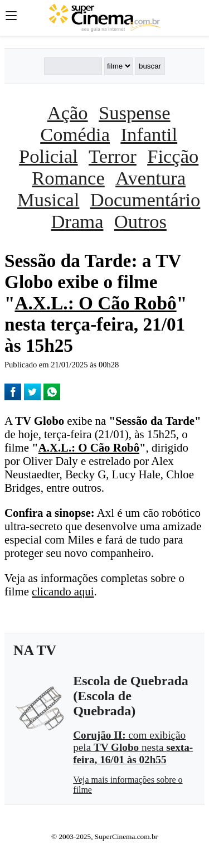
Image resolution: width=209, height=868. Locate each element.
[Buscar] (73, 66)
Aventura (150, 178)
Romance (68, 178)
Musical (48, 200)
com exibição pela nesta (133, 747)
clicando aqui (63, 591)
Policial (48, 156)
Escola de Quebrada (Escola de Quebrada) (131, 696)
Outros (140, 221)
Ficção (173, 156)
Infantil (149, 134)
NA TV (35, 650)
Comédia (75, 134)
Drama (77, 221)
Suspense (135, 113)
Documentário (145, 200)
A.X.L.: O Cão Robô (95, 303)
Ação (68, 113)
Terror (113, 156)
